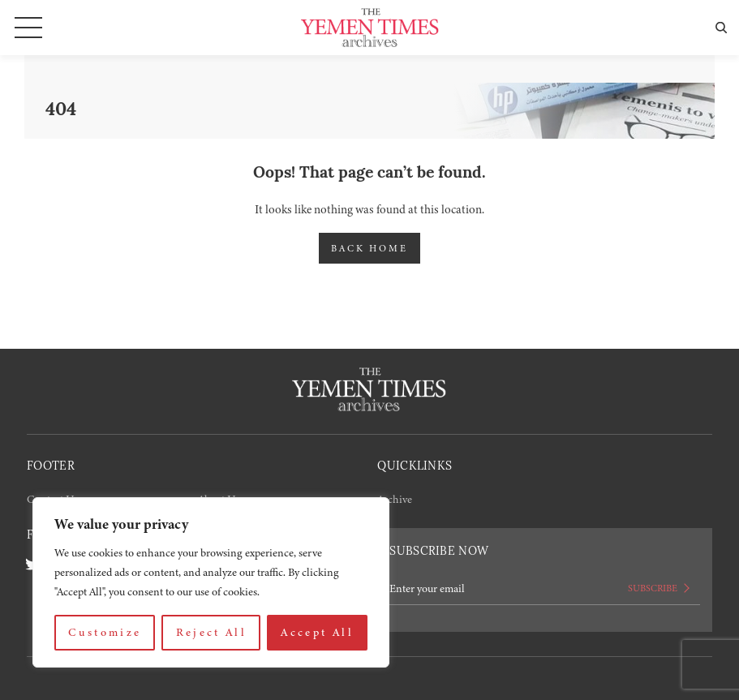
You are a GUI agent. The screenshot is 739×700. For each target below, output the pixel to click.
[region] (211, 582)
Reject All (212, 632)
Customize (105, 632)
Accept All (317, 632)
